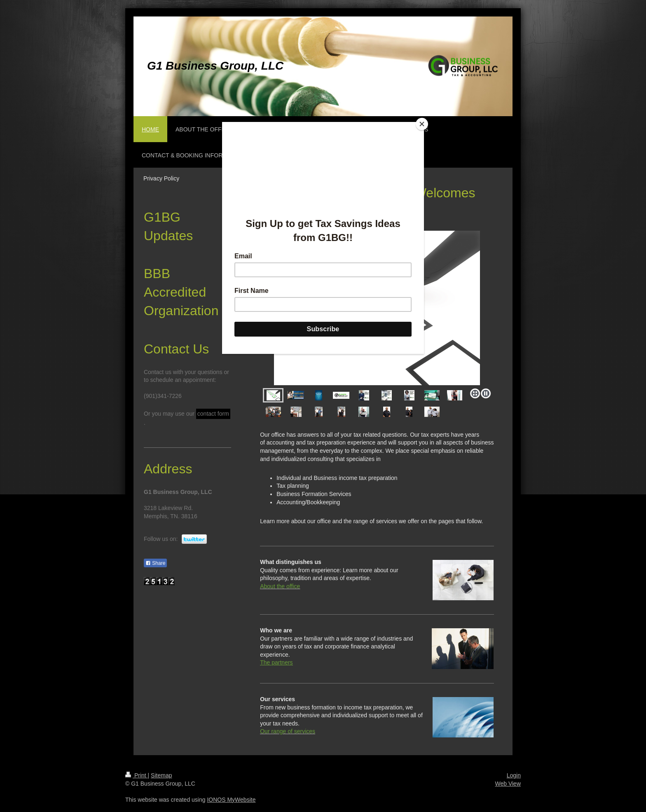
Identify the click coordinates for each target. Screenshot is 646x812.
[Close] (422, 124)
